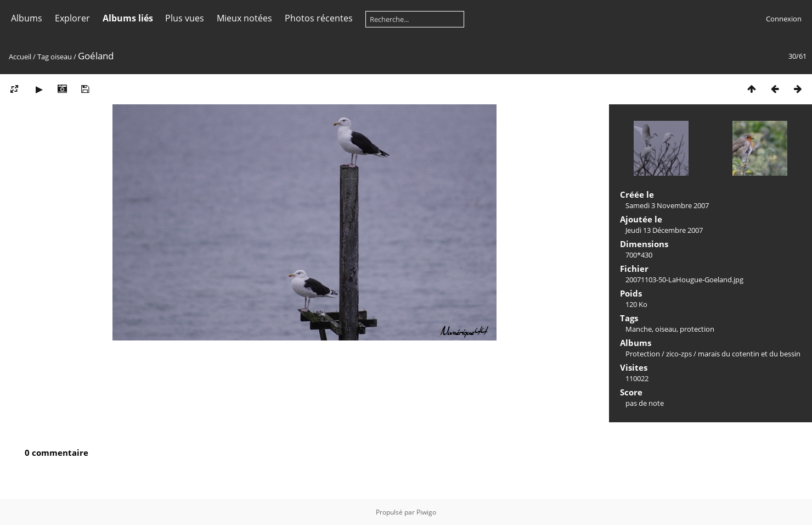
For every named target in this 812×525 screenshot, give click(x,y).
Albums (27, 18)
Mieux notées (244, 18)
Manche (639, 329)
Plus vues (185, 18)
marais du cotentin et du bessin (749, 354)
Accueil (20, 57)
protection (697, 329)
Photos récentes (319, 18)
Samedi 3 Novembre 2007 (667, 205)
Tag (43, 57)
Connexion (784, 19)
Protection (643, 354)
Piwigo (426, 512)
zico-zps (679, 354)
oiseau (61, 57)
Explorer (72, 18)
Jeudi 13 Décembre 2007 (664, 230)
